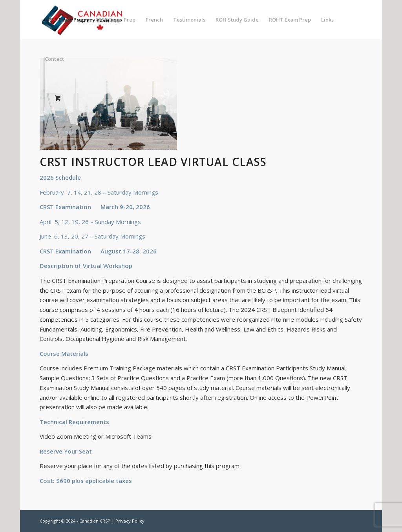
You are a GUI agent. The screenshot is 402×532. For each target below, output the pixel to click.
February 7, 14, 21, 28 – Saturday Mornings (99, 192)
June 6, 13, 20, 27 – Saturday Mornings (92, 236)
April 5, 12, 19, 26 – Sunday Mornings (90, 222)
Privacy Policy (130, 521)
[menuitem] (65, 20)
